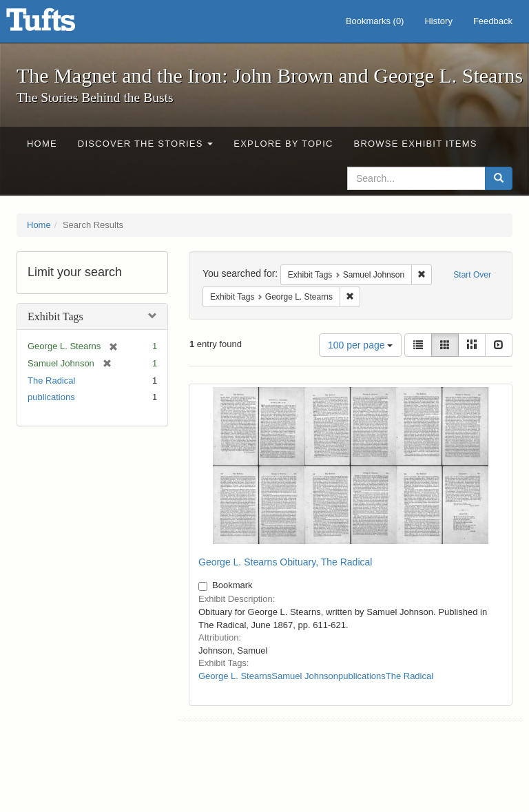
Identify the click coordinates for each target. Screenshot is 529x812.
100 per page (360, 345)
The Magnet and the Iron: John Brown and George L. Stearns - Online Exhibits (58, 24)
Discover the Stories (146, 144)
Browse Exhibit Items (416, 144)
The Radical (51, 381)
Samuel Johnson (305, 676)
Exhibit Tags (55, 316)
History (438, 21)
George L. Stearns (235, 676)
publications (51, 397)
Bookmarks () (375, 21)
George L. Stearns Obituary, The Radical (285, 562)
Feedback (493, 21)
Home (42, 144)
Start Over (472, 275)
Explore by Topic (283, 144)
